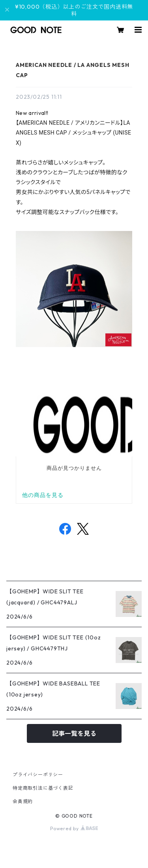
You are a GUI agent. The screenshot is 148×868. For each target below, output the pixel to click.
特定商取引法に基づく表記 (43, 788)
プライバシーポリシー (38, 775)
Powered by (74, 828)
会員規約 (23, 801)
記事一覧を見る (74, 733)
